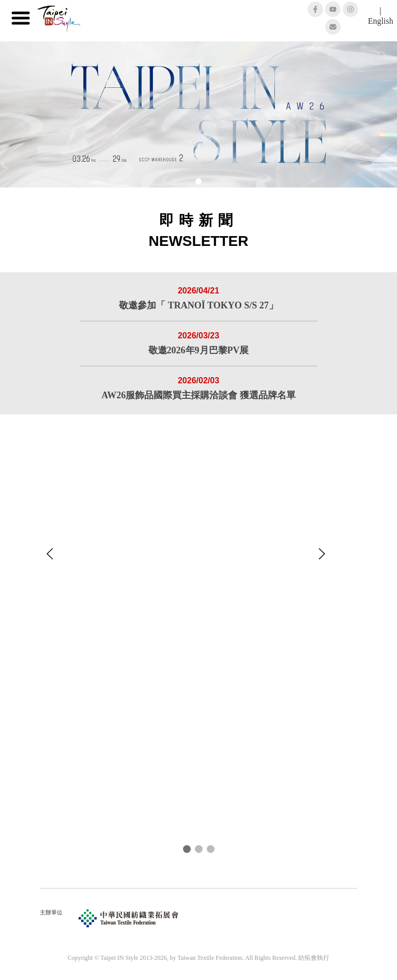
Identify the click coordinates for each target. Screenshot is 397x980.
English (381, 21)
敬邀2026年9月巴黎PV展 (199, 350)
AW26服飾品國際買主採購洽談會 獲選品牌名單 (198, 395)
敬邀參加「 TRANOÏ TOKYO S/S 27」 (198, 305)
